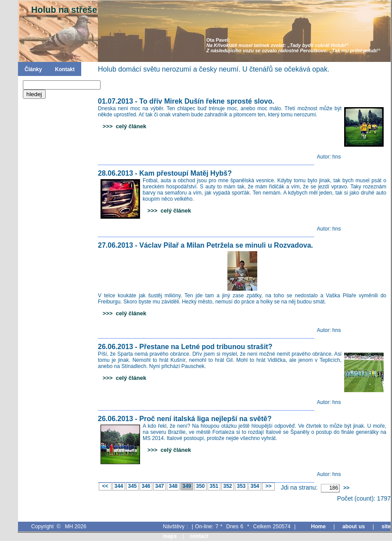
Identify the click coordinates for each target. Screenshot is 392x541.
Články (33, 69)
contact (199, 536)
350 (200, 486)
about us (354, 527)
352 (228, 486)
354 (255, 486)
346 (146, 486)
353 (241, 486)
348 (173, 486)
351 (214, 486)
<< (105, 486)
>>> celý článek (122, 126)
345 (132, 486)
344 (119, 486)
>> (268, 486)
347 (160, 486)
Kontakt (65, 69)
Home (318, 527)
